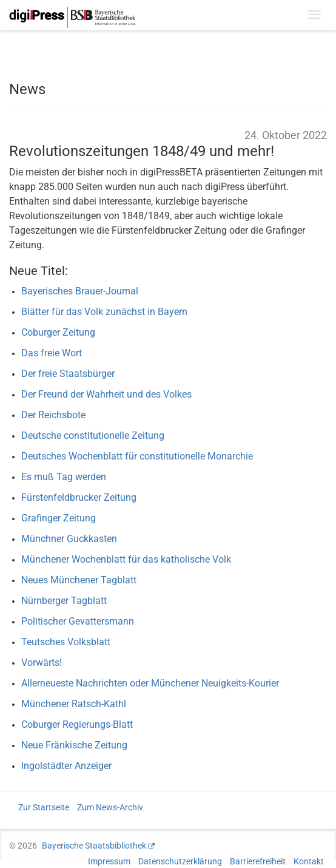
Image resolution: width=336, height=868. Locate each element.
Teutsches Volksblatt (66, 642)
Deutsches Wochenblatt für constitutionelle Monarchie (137, 456)
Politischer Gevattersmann (78, 621)
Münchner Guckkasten (69, 539)
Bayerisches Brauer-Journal (80, 291)
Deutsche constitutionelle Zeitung (93, 436)
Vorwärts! (42, 663)
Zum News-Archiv (110, 807)
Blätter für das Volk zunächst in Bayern (104, 312)
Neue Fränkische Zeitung (74, 745)
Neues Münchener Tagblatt (79, 580)
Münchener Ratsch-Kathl (74, 704)
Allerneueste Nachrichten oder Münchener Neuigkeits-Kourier (150, 683)
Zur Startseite (44, 807)
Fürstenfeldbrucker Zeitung (79, 497)
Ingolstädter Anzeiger (66, 766)
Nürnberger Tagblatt (64, 601)
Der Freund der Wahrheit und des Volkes (106, 394)
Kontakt (309, 861)
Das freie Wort (52, 353)
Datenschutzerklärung (180, 861)
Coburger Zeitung (58, 332)
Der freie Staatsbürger (68, 374)
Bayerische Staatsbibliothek (94, 846)
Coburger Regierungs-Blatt (77, 724)
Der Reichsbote (53, 415)
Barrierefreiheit (258, 861)
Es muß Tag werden (64, 477)
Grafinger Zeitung (59, 518)
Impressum (109, 861)
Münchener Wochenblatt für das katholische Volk (126, 559)
